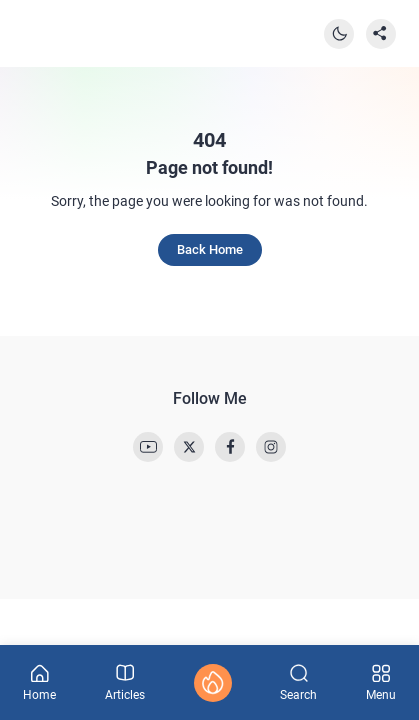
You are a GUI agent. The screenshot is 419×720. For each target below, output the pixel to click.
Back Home (210, 249)
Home (39, 683)
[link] (148, 447)
